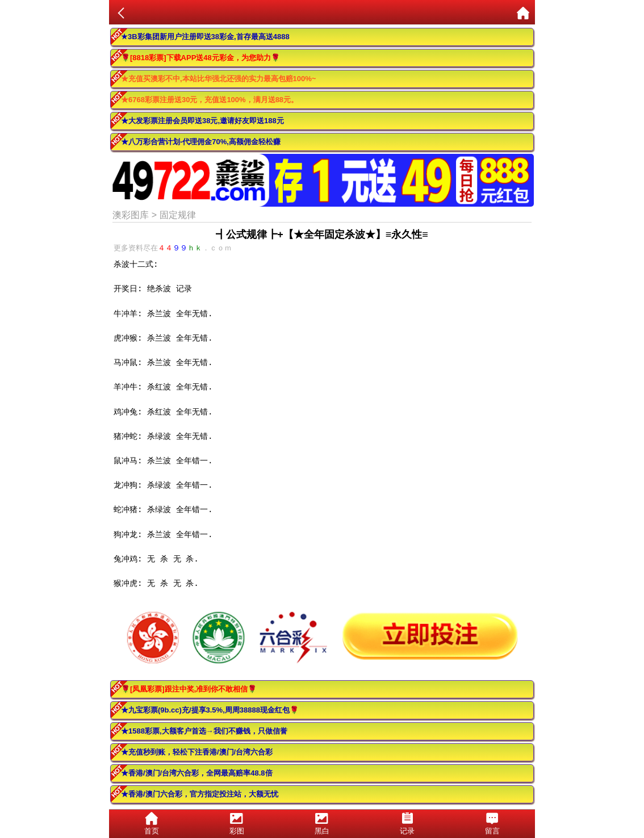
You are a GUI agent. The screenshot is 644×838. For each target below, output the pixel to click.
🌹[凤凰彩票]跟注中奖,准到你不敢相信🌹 (189, 689)
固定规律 (178, 215)
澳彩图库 (131, 215)
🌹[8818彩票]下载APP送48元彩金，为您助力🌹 (200, 58)
